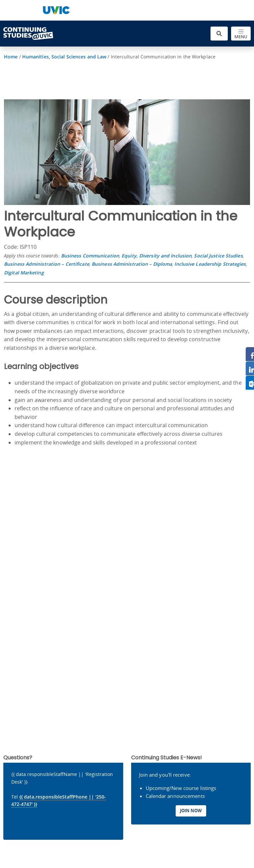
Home (11, 57)
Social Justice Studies (218, 256)
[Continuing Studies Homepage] (28, 34)
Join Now (191, 811)
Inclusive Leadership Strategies (210, 264)
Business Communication (90, 256)
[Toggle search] (219, 34)
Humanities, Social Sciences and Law (64, 57)
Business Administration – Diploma (132, 264)
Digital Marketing (24, 273)
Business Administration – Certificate (47, 264)
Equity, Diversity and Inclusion (157, 256)
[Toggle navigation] (241, 34)
